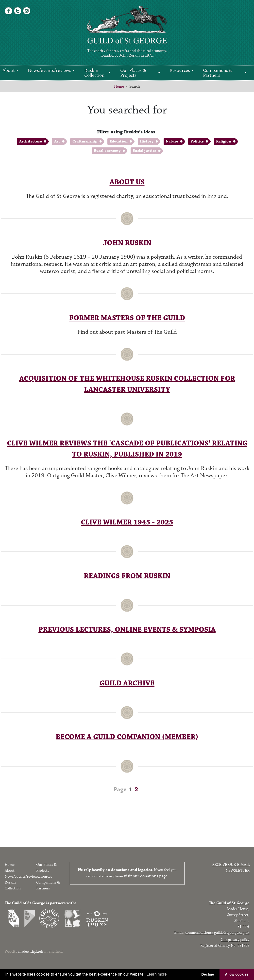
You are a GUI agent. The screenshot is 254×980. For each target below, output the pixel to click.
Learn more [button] (157, 974)
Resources (180, 70)
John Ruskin (129, 55)
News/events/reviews (50, 70)
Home (119, 87)
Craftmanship (85, 141)
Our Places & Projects (133, 73)
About (9, 70)
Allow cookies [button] (237, 974)
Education (119, 141)
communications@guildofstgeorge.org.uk (217, 933)
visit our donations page (146, 876)
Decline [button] (208, 974)
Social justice (144, 151)
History (147, 141)
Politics (197, 141)
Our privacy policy (235, 940)
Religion (224, 141)
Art (57, 141)
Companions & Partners (218, 73)
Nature (172, 141)
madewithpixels (31, 952)
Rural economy (107, 151)
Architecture (31, 141)
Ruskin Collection (94, 73)
